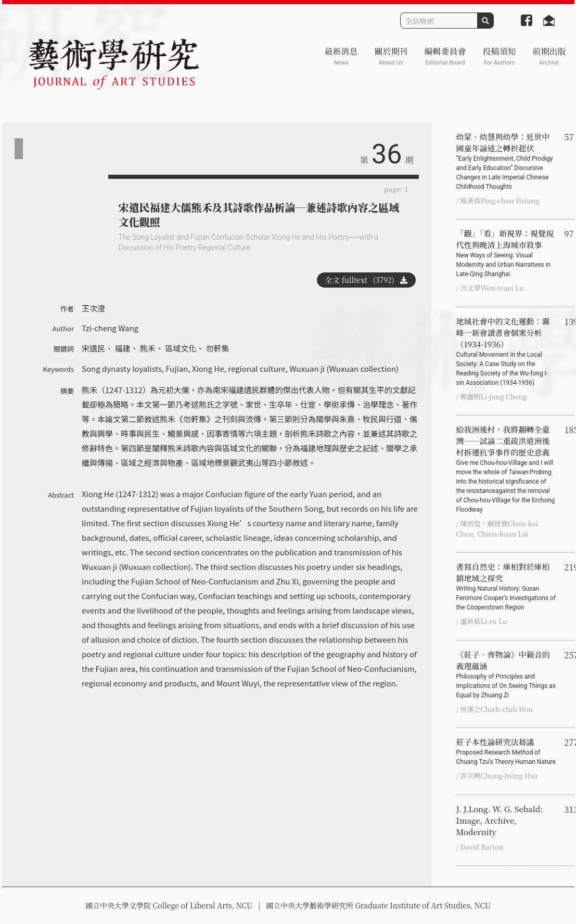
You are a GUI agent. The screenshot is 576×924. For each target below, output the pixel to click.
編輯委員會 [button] (445, 56)
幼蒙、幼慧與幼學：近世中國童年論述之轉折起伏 (506, 161)
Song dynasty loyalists (122, 368)
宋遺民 (93, 348)
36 (387, 154)
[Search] (439, 21)
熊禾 (148, 348)
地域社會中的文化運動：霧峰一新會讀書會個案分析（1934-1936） (506, 352)
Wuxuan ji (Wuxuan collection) (344, 368)
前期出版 (549, 56)
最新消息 (341, 56)
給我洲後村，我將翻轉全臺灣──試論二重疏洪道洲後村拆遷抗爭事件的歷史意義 (506, 469)
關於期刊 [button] (391, 56)
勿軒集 (218, 348)
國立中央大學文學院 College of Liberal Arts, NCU (169, 905)
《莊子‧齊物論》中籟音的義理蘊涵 (506, 674)
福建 (122, 348)
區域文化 (181, 348)
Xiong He (208, 368)
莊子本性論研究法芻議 (506, 751)
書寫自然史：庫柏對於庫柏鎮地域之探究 (506, 587)
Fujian (177, 368)
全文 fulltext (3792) (366, 280)
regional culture (257, 368)
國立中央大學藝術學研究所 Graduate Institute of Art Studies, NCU (378, 905)
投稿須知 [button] (499, 56)
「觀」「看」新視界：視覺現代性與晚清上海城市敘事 (506, 253)
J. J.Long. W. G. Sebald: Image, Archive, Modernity (500, 820)
